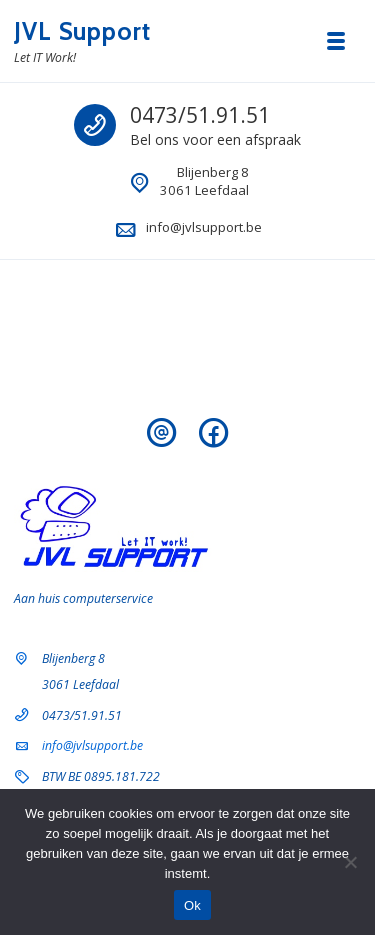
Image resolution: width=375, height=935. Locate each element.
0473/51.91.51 (200, 115)
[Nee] (350, 862)
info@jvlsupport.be (204, 227)
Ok (192, 905)
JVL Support (82, 31)
